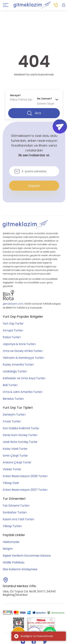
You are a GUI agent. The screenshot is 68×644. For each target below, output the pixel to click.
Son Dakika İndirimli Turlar (21, 428)
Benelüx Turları (13, 399)
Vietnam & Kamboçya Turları (23, 358)
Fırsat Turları (12, 421)
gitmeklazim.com (13, 304)
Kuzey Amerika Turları (18, 365)
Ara (34, 113)
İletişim (8, 549)
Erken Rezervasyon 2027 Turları (25, 490)
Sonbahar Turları (15, 512)
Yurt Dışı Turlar (13, 324)
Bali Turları (10, 385)
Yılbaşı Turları (12, 526)
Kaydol (34, 186)
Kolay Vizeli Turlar (15, 449)
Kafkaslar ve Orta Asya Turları (24, 378)
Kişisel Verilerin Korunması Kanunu (27, 556)
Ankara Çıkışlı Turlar (17, 462)
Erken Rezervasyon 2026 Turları (25, 476)
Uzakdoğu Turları (15, 371)
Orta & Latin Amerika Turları (23, 392)
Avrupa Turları (13, 330)
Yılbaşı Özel (11, 483)
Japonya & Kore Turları (19, 344)
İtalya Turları (12, 337)
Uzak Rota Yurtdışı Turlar (20, 442)
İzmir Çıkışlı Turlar (15, 456)
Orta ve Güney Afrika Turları (23, 351)
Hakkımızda (11, 542)
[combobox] (21, 97)
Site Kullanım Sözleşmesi (20, 569)
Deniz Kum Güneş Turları (20, 435)
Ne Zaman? (44, 99)
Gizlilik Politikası (14, 562)
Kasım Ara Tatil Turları (18, 519)
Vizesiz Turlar (12, 469)
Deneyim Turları (14, 415)
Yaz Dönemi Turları (16, 506)
